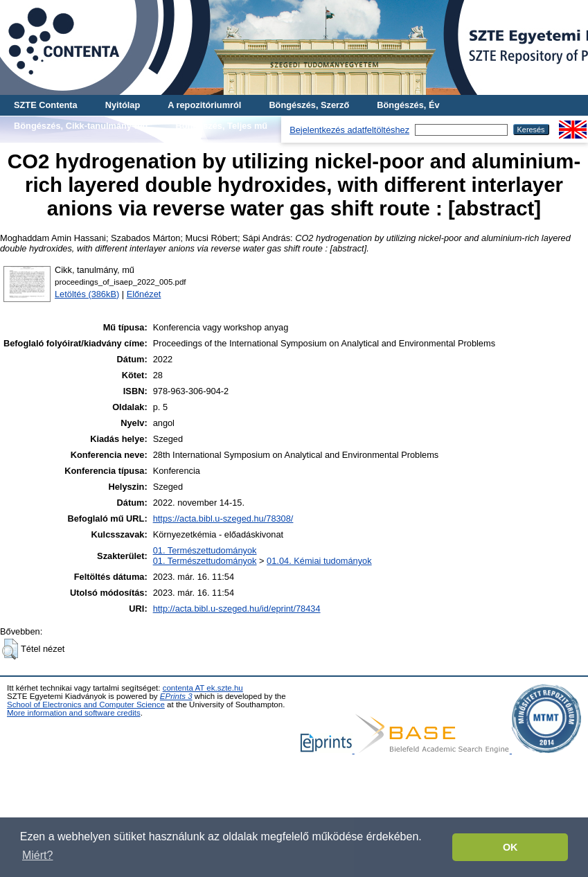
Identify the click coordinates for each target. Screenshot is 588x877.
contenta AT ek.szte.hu (203, 688)
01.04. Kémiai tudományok (319, 561)
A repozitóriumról (204, 105)
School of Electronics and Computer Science (86, 705)
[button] (10, 649)
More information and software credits (74, 713)
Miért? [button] (37, 855)
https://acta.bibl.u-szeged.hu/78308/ (223, 519)
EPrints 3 (176, 696)
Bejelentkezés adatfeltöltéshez (349, 130)
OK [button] (510, 847)
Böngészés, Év (408, 105)
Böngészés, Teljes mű (221, 126)
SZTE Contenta (46, 105)
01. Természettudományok (205, 550)
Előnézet (144, 294)
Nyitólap (123, 105)
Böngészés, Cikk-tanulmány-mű (81, 126)
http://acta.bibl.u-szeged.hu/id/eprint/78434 (237, 609)
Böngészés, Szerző (309, 105)
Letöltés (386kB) (87, 294)
